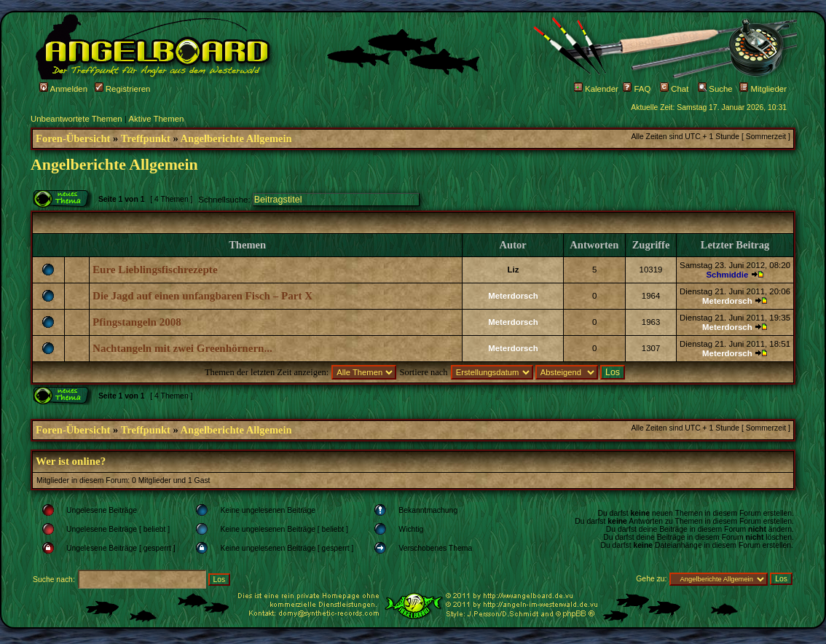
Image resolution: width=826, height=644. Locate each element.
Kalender (596, 89)
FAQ (637, 89)
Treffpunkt (146, 138)
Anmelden (63, 89)
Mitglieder (763, 89)
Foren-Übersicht (73, 138)
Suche (715, 89)
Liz (514, 270)
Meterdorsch (513, 296)
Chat (674, 89)
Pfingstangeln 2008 (137, 322)
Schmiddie (727, 275)
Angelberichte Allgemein (236, 138)
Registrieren (123, 89)
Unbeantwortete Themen (76, 119)
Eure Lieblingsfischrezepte (155, 270)
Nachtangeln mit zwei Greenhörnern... (182, 348)
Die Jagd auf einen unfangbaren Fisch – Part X (202, 296)
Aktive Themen (156, 119)
